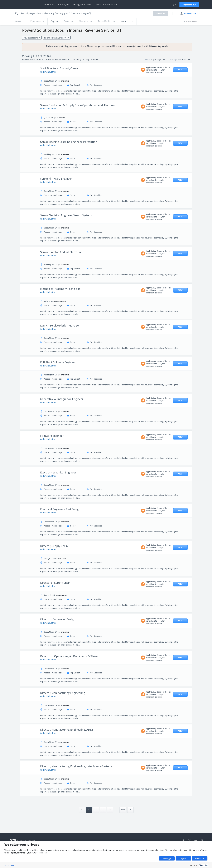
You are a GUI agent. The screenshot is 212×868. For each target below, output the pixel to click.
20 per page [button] (158, 60)
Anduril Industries (48, 72)
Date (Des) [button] (183, 60)
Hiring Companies (82, 4)
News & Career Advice (106, 4)
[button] (54, 21)
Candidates (48, 4)
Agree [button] (183, 858)
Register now (189, 5)
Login (174, 4)
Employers (64, 4)
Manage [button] (167, 858)
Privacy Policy (9, 865)
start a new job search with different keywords (145, 46)
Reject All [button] (200, 858)
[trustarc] (203, 865)
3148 (123, 810)
